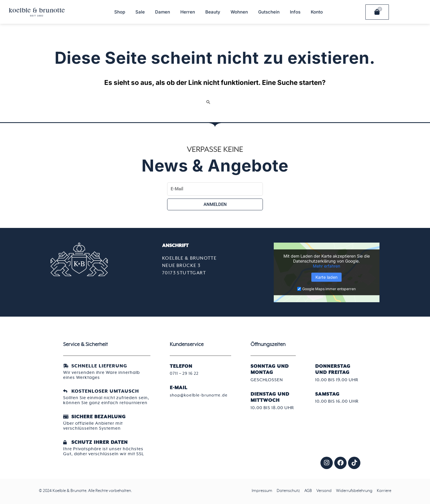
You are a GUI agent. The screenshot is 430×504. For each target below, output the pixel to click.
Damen (163, 12)
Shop (120, 12)
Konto (317, 12)
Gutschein (269, 12)
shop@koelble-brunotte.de (200, 395)
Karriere (384, 491)
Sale (140, 12)
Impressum (262, 491)
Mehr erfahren (326, 266)
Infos (295, 12)
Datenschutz (288, 491)
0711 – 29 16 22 (185, 373)
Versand (324, 491)
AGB (308, 491)
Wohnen (239, 12)
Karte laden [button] (326, 277)
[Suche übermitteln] (209, 102)
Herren (188, 12)
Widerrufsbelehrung (356, 491)
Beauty (213, 12)
